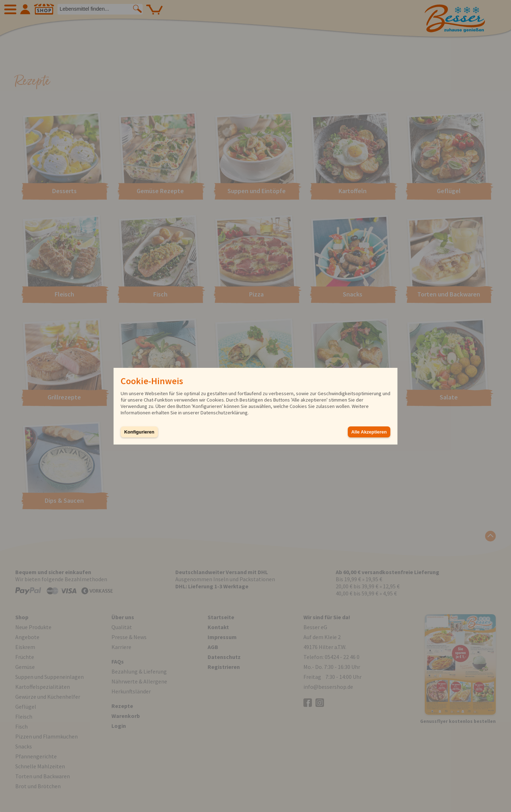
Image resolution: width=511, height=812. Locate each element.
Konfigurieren (139, 432)
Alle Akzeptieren (369, 432)
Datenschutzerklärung (224, 413)
